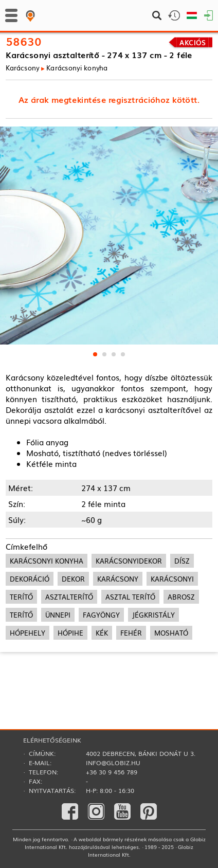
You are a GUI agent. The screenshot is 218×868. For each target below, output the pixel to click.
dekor (73, 579)
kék (102, 633)
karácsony (118, 579)
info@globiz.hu (113, 763)
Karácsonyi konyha (77, 68)
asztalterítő (69, 597)
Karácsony (22, 68)
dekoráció (30, 579)
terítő (21, 597)
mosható (171, 633)
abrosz (181, 597)
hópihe (70, 633)
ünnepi (58, 615)
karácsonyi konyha (47, 561)
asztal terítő (130, 597)
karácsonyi (172, 579)
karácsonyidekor (129, 561)
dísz (182, 561)
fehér (131, 633)
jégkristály (153, 615)
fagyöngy (101, 615)
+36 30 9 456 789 (112, 772)
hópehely (28, 633)
